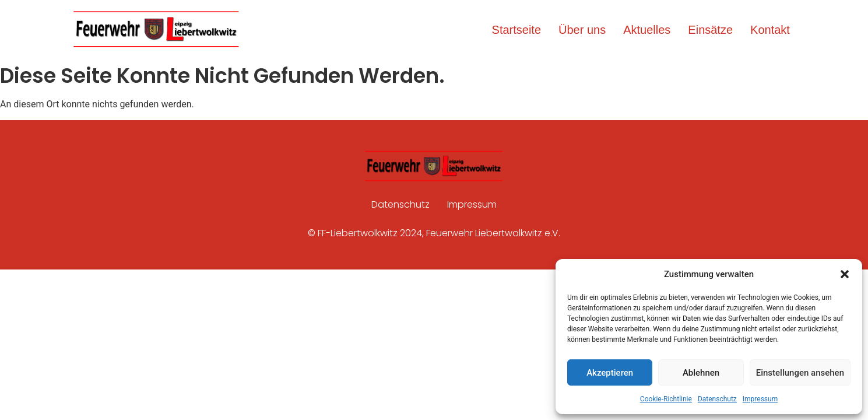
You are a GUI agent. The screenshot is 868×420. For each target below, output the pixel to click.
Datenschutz (717, 399)
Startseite (516, 30)
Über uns (582, 30)
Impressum (760, 399)
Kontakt (770, 30)
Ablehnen (701, 373)
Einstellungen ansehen (800, 373)
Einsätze (710, 30)
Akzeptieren (610, 373)
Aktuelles (647, 30)
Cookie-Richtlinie (666, 399)
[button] (845, 274)
